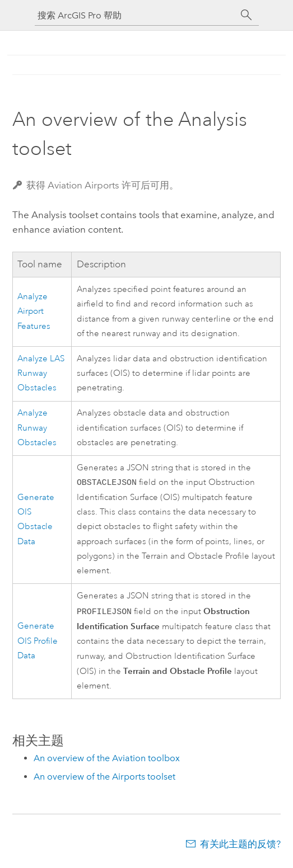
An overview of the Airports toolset (104, 778)
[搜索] (247, 15)
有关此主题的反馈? (240, 846)
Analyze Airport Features (34, 312)
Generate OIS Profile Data (38, 643)
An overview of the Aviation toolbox (107, 760)
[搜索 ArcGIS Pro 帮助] (136, 15)
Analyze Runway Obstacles (37, 428)
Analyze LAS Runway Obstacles (41, 374)
